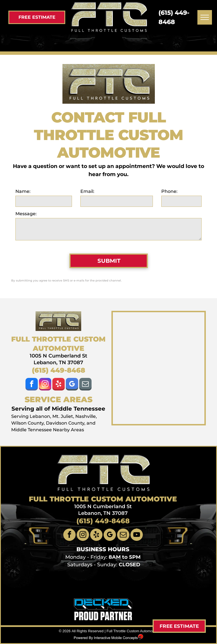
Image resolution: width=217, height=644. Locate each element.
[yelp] (59, 385)
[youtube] (137, 535)
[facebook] (32, 385)
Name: (23, 191)
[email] (85, 385)
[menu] (205, 17)
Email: (87, 191)
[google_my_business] (72, 385)
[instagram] (45, 385)
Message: (26, 214)
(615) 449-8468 (59, 370)
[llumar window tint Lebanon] (85, 584)
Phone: (169, 191)
